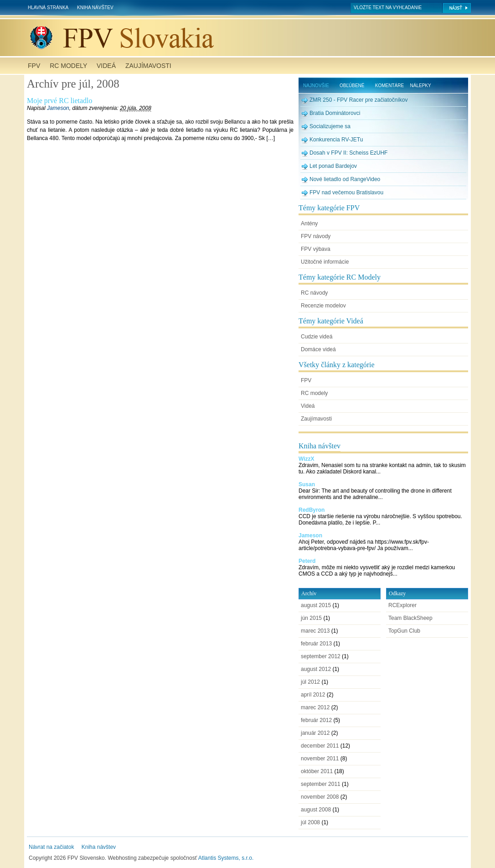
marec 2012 (315, 707)
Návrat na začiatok (51, 847)
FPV (34, 66)
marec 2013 (315, 631)
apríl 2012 (313, 695)
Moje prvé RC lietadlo (60, 101)
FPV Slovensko (249, 38)
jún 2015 (311, 618)
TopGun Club (404, 631)
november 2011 (320, 759)
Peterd (307, 561)
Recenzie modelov (323, 306)
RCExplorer (402, 605)
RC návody (314, 293)
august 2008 (316, 810)
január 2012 (315, 733)
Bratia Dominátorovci (335, 113)
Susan (307, 484)
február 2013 (316, 644)
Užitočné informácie (325, 262)
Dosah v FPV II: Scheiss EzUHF (348, 153)
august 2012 (316, 669)
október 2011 (317, 771)
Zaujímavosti (148, 66)
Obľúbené (352, 86)
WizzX (307, 459)
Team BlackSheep (410, 618)
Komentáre (389, 86)
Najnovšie (316, 86)
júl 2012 (310, 682)
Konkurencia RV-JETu (336, 140)
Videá (106, 66)
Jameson (58, 108)
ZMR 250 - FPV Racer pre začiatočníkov (358, 100)
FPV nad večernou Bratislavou (346, 192)
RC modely (68, 66)
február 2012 (316, 720)
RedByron (312, 510)
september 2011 (321, 784)
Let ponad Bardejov (333, 166)
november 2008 (320, 797)
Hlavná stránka (48, 8)
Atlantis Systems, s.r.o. (226, 858)
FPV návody (316, 236)
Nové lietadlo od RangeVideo (345, 179)
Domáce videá (318, 349)
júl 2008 (310, 822)
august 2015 (316, 605)
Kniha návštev (95, 8)
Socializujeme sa (330, 126)
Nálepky (421, 86)
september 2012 (321, 656)
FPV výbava (316, 249)
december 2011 (320, 746)
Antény (309, 223)
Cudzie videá (317, 337)
